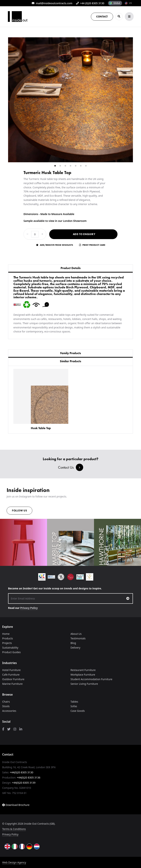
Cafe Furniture (11, 675)
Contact (102, 17)
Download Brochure (16, 805)
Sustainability (10, 648)
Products (8, 638)
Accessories (9, 711)
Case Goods (78, 711)
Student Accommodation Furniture (91, 679)
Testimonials (78, 638)
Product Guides (11, 652)
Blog (73, 643)
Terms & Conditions (14, 829)
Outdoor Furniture (13, 679)
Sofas (74, 706)
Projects (7, 643)
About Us (76, 634)
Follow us (19, 512)
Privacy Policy (29, 608)
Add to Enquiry (84, 234)
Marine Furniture (12, 684)
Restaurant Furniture (83, 670)
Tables (74, 702)
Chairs (6, 702)
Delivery (75, 648)
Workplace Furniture (83, 675)
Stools (6, 706)
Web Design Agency (14, 862)
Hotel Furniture (11, 670)
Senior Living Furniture (84, 684)
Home (6, 634)
